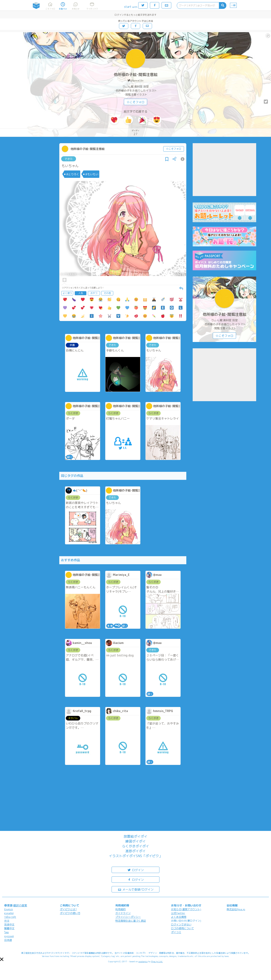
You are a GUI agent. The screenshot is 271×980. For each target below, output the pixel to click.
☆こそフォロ (135, 102)
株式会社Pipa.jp (236, 909)
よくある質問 (179, 917)
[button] (2, 959)
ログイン (135, 870)
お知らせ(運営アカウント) (186, 909)
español (9, 913)
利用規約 (120, 909)
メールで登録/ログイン (136, 889)
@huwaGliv (137, 80)
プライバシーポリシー (128, 917)
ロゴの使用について (183, 928)
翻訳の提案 (20, 905)
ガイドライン (123, 913)
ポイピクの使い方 (70, 913)
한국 (7, 921)
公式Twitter (178, 913)
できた (69, 159)
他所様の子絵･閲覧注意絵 (136, 75)
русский (9, 936)
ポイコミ (176, 932)
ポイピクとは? (68, 909)
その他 (107, 293)
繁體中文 (9, 928)
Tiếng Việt (10, 917)
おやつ (94, 293)
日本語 (8, 940)
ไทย (6, 932)
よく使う (67, 293)
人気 (81, 293)
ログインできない (181, 924)
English (9, 909)
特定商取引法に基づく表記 (131, 921)
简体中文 (9, 924)
